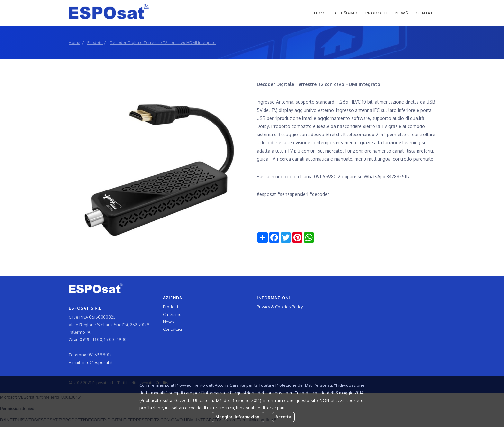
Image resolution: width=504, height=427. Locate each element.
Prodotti (377, 13)
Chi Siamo (346, 13)
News (402, 13)
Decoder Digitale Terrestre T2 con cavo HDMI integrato (163, 42)
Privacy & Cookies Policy (280, 307)
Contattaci (172, 329)
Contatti (426, 13)
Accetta (283, 417)
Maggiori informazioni (238, 417)
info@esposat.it (97, 362)
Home (321, 13)
